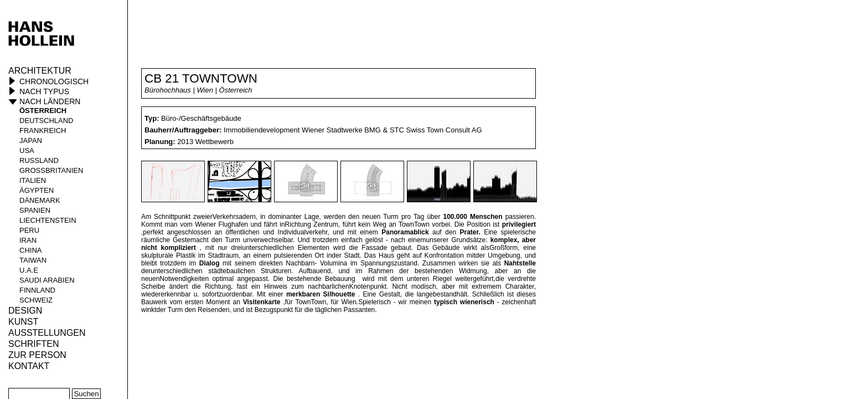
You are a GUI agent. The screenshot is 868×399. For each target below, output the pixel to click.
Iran (28, 240)
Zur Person (37, 355)
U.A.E (29, 270)
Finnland (37, 290)
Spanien (35, 210)
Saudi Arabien (47, 280)
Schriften (34, 344)
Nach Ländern (50, 101)
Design (25, 311)
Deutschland (46, 121)
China (30, 250)
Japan (31, 140)
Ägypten (37, 190)
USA (27, 150)
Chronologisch (54, 81)
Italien (33, 180)
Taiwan (33, 260)
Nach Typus (44, 91)
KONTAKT (29, 366)
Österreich (43, 111)
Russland (39, 160)
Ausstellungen (47, 333)
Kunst (23, 322)
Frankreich (43, 131)
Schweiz (36, 300)
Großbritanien (51, 170)
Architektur (40, 71)
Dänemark (40, 200)
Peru (29, 230)
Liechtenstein (48, 220)
